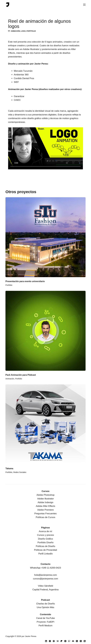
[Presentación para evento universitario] (45, 237)
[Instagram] (50, 641)
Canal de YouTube (45, 618)
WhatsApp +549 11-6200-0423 (45, 568)
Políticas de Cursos (45, 517)
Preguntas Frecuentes (45, 514)
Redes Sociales (20, 472)
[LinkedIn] (46, 641)
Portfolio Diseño (45, 543)
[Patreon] (61, 641)
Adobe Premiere (46, 510)
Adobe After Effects (45, 506)
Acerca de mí (45, 531)
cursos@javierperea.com (45, 579)
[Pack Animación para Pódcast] (45, 331)
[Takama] (45, 424)
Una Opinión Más (45, 607)
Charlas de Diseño (45, 604)
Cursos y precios (46, 535)
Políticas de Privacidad (45, 550)
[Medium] (58, 641)
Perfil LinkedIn (45, 554)
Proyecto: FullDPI (45, 622)
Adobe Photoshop (45, 495)
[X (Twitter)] (81, 641)
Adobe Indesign (45, 502)
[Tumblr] (77, 641)
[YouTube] (65, 641)
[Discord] (73, 641)
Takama (9, 468)
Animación (15, 31)
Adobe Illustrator (45, 499)
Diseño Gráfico (45, 539)
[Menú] (84, 5)
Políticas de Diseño (45, 546)
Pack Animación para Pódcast (21, 375)
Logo (23, 31)
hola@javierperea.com (45, 575)
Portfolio (31, 31)
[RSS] (85, 641)
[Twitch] (69, 641)
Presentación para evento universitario (25, 281)
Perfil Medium (45, 626)
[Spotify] (54, 641)
